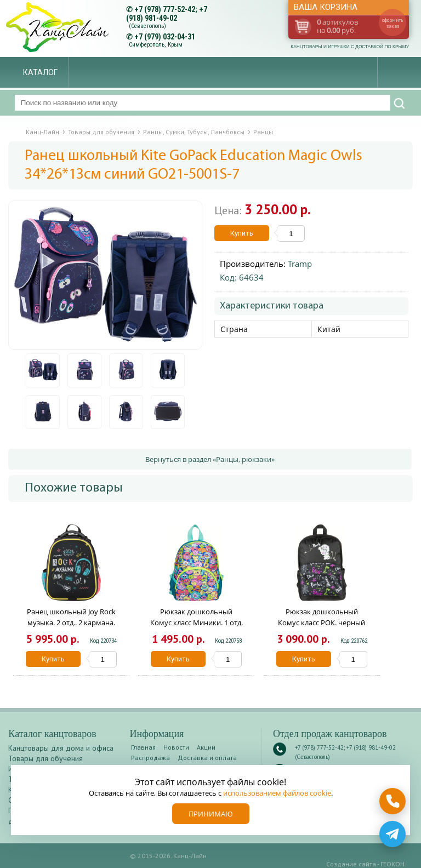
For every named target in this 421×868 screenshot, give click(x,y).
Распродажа (150, 758)
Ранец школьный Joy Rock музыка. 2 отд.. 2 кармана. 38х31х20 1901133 (71, 623)
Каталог (40, 72)
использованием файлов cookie (277, 793)
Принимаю (211, 814)
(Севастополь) (147, 26)
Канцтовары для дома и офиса (61, 748)
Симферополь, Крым (156, 45)
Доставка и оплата (207, 758)
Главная (143, 747)
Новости (176, 747)
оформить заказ (392, 23)
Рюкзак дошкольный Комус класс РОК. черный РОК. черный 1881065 (322, 623)
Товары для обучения (45, 758)
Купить (242, 233)
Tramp (300, 264)
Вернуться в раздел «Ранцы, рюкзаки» (210, 459)
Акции (206, 747)
